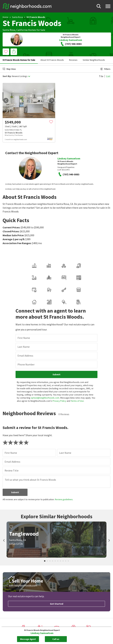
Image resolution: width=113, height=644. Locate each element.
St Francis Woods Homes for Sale (19, 60)
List (108, 76)
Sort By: (7, 76)
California (22, 30)
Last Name (24, 347)
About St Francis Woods (52, 60)
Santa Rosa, (9, 30)
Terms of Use (77, 401)
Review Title (12, 470)
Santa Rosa (17, 17)
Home (5, 17)
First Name (24, 338)
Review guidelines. (64, 499)
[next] (52, 100)
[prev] (6, 100)
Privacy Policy (59, 401)
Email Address (25, 356)
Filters (105, 69)
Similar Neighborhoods (94, 60)
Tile (101, 76)
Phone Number (26, 364)
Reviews (73, 60)
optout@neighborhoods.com (45, 398)
